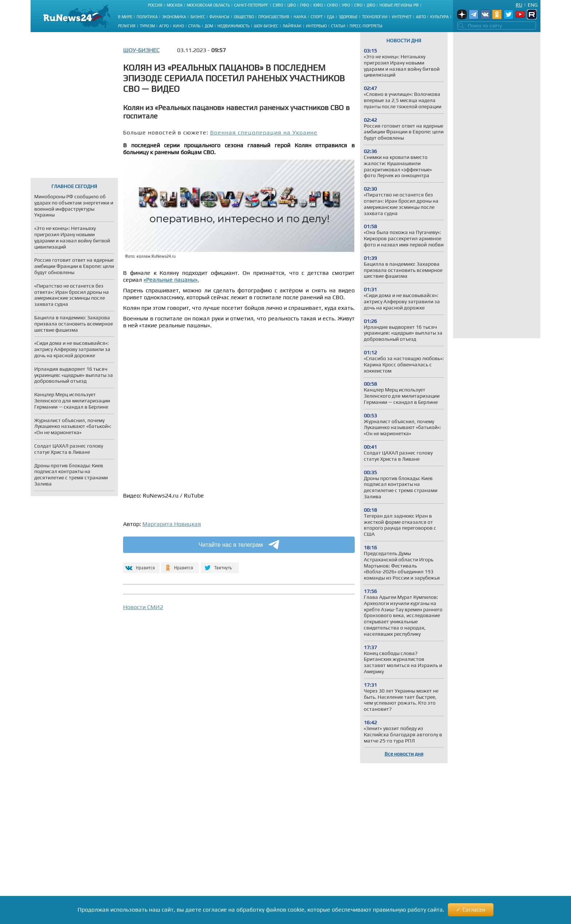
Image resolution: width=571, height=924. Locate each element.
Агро (164, 26)
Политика (147, 17)
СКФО (332, 5)
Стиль (194, 26)
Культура (439, 17)
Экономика (174, 17)
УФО (346, 5)
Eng (533, 5)
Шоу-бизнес (266, 26)
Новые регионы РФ (399, 5)
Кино (178, 26)
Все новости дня (404, 754)
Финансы (219, 17)
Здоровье (348, 17)
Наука (300, 17)
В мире (125, 17)
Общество (244, 17)
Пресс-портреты (366, 26)
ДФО (371, 5)
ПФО (304, 5)
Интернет (402, 17)
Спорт (317, 17)
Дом (209, 26)
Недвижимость (233, 26)
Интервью (316, 26)
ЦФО (292, 5)
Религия (127, 26)
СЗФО (278, 5)
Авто (421, 17)
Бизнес (198, 17)
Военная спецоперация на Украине (264, 132)
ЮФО (318, 5)
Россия (155, 5)
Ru (519, 5)
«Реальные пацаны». (171, 280)
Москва (175, 5)
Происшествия (274, 17)
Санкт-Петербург (251, 5)
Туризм (147, 26)
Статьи (338, 26)
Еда (331, 17)
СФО (358, 5)
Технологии (375, 17)
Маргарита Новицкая (172, 524)
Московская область (208, 5)
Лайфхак (292, 26)
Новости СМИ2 (143, 607)
